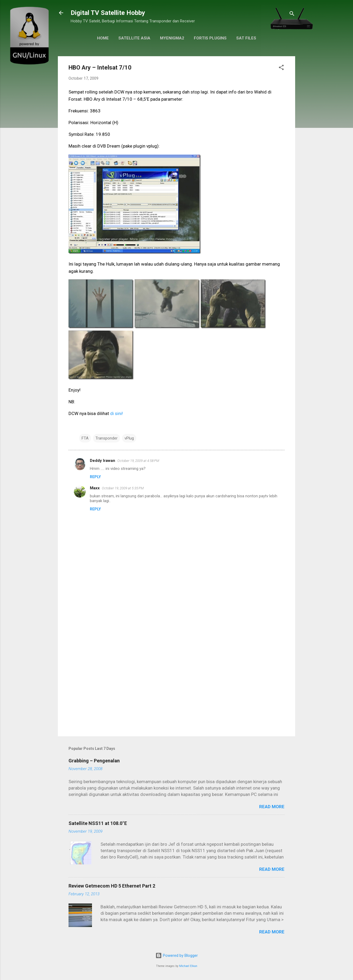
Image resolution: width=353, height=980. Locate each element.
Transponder (107, 438)
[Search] (292, 15)
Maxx (95, 488)
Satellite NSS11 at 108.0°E (98, 823)
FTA (85, 438)
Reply (95, 477)
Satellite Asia (134, 38)
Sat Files (246, 38)
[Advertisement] (176, 687)
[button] (281, 68)
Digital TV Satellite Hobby (108, 13)
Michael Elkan (188, 966)
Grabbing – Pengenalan (94, 761)
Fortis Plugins (210, 38)
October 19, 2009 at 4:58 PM (138, 461)
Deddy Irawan (103, 461)
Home (103, 38)
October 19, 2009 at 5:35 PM (123, 488)
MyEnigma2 (172, 38)
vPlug (129, 438)
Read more (272, 807)
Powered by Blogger (177, 955)
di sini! (117, 413)
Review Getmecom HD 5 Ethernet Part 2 (112, 886)
